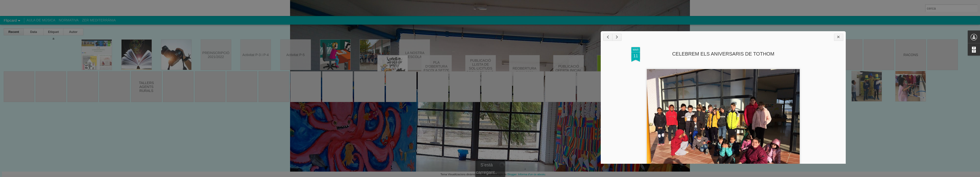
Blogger (512, 174)
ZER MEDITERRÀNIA (99, 20)
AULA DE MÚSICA (41, 20)
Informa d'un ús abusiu (532, 174)
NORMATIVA (69, 20)
